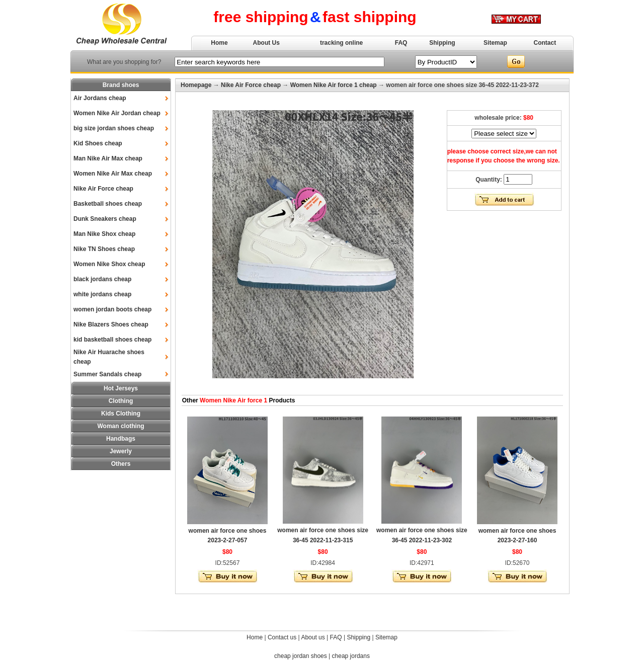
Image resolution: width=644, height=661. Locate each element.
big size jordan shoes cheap (114, 128)
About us (313, 637)
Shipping (442, 43)
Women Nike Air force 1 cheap (334, 85)
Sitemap (495, 43)
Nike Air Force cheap (103, 189)
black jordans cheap (102, 279)
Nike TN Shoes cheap (104, 249)
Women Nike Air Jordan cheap (117, 113)
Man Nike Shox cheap (104, 234)
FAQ (401, 43)
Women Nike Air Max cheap (113, 174)
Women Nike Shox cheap (109, 264)
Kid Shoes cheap (98, 143)
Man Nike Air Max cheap (108, 158)
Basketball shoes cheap (108, 204)
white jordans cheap (102, 294)
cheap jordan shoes (301, 656)
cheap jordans (351, 656)
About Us (266, 43)
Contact (545, 43)
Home (219, 43)
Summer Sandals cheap (107, 374)
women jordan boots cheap (112, 309)
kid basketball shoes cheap (112, 340)
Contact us (282, 637)
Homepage (196, 85)
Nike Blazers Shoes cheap (111, 324)
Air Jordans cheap (100, 98)
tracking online (341, 43)
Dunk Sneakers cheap (105, 219)
